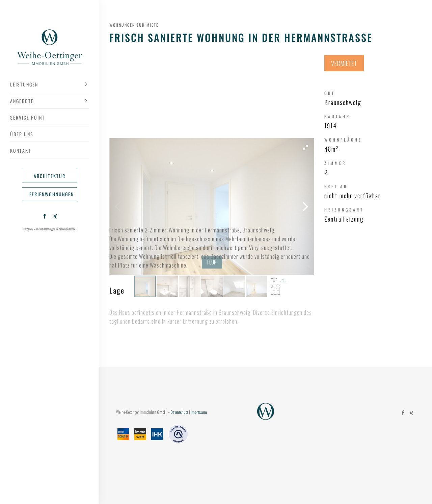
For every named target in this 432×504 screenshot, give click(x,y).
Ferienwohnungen (52, 194)
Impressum (199, 412)
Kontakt (21, 150)
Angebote (22, 101)
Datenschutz (179, 412)
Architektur (50, 176)
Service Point (28, 117)
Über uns (22, 134)
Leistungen (24, 84)
